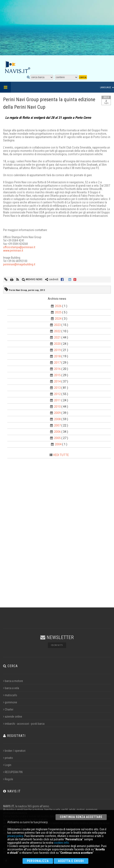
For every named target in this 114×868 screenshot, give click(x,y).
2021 (57, 337)
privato (8, 758)
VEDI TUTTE (61, 455)
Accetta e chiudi (71, 861)
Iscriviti (57, 645)
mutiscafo (10, 695)
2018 (57, 356)
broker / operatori (14, 751)
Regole (8, 779)
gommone (10, 702)
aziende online (13, 717)
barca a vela (11, 688)
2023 (57, 325)
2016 (57, 369)
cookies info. (62, 843)
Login (7, 765)
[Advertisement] (57, 30)
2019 (57, 350)
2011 (57, 400)
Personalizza (38, 861)
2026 (58, 306)
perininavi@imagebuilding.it (19, 264)
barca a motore (13, 681)
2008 (57, 419)
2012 (57, 394)
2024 (58, 319)
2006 (57, 432)
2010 (57, 407)
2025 (58, 312)
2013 (57, 388)
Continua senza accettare (81, 817)
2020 (57, 344)
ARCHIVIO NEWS (32, 279)
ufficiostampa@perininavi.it (19, 247)
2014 (57, 381)
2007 (57, 425)
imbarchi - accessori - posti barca (24, 724)
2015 (57, 375)
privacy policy (15, 836)
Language (107, 87)
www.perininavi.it (13, 251)
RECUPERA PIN (13, 772)
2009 (57, 413)
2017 (57, 363)
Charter (8, 709)
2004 (58, 444)
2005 (57, 438)
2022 (57, 331)
